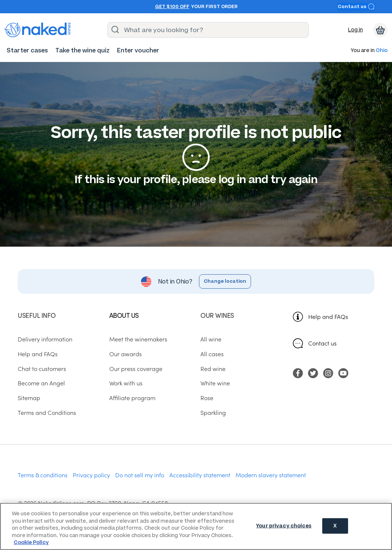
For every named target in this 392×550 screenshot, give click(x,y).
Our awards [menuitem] (125, 354)
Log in (355, 30)
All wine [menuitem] (211, 339)
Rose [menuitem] (207, 398)
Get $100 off (172, 7)
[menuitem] (27, 50)
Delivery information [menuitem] (45, 339)
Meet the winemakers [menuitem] (138, 339)
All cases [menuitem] (212, 354)
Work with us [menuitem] (126, 383)
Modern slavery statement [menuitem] (271, 475)
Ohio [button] (382, 51)
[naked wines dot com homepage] (38, 30)
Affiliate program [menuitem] (132, 398)
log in (232, 179)
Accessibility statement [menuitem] (200, 475)
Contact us (356, 6)
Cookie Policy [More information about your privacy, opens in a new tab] (31, 542)
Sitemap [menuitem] (29, 398)
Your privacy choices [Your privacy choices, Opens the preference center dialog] (284, 526)
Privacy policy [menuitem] (91, 475)
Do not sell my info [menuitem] (140, 475)
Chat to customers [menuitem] (42, 368)
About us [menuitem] (124, 315)
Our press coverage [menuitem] (136, 368)
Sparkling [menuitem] (213, 412)
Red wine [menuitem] (213, 368)
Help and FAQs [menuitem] (38, 354)
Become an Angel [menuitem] (41, 383)
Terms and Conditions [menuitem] (47, 412)
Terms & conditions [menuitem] (43, 475)
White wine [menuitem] (215, 383)
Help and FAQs (328, 316)
